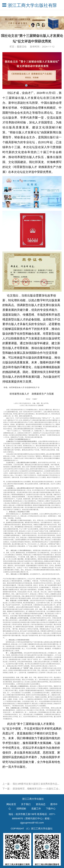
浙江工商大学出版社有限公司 (32, 5)
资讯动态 (41, 804)
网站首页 (11, 804)
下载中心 (51, 808)
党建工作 (36, 808)
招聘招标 (21, 808)
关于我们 (26, 804)
